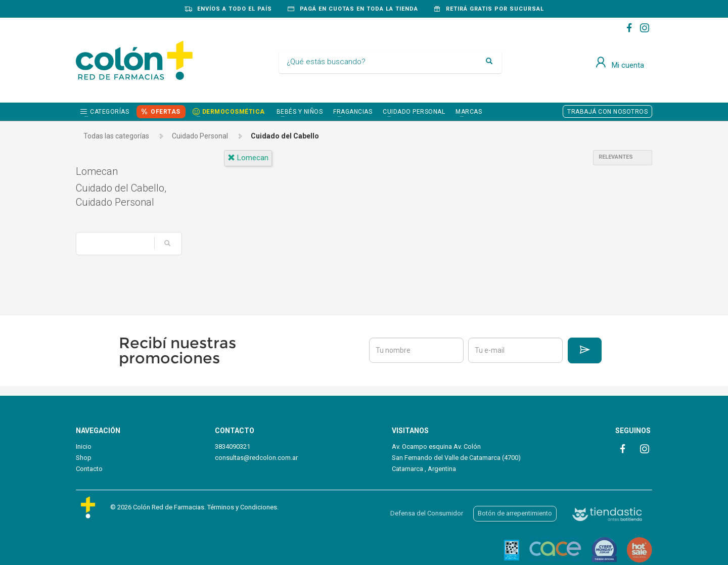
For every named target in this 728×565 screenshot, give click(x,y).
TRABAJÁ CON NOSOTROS (607, 112)
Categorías (109, 112)
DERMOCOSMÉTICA (234, 112)
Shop (84, 458)
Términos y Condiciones (242, 507)
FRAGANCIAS (353, 112)
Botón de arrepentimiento (515, 513)
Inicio (84, 446)
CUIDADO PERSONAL (414, 112)
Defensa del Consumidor (427, 513)
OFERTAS (166, 112)
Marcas (469, 112)
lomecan (248, 158)
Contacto (89, 469)
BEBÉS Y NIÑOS (300, 112)
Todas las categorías (116, 136)
